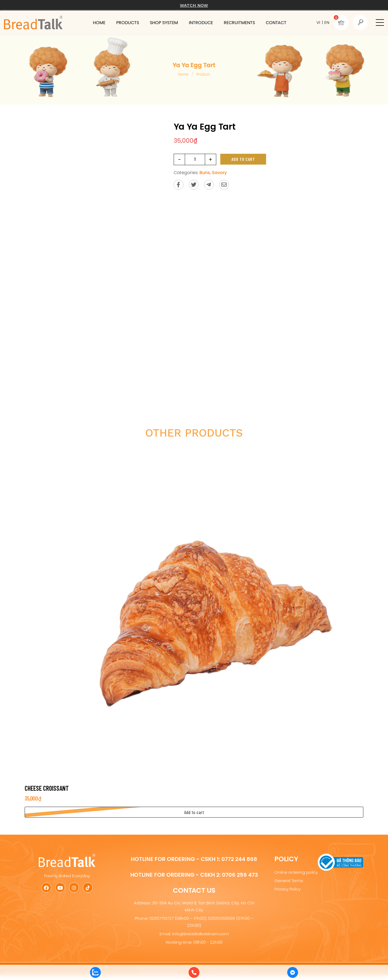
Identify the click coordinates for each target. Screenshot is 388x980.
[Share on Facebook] (179, 185)
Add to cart (243, 159)
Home (99, 23)
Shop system (164, 23)
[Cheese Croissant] (194, 612)
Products (128, 23)
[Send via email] (224, 185)
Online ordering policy (296, 872)
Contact (276, 23)
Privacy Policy (287, 889)
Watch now (194, 5)
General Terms (289, 881)
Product (203, 74)
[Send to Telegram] (209, 185)
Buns (205, 172)
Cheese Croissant (47, 788)
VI (318, 22)
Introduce (201, 23)
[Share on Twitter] (194, 185)
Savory (219, 172)
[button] (380, 23)
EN (327, 22)
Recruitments (239, 23)
